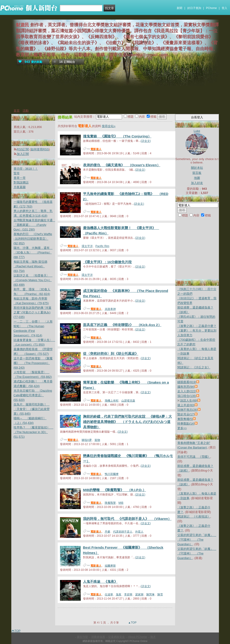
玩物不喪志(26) (188, 410)
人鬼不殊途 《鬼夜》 (100, 581)
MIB (121, 503)
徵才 (153, 637)
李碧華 (128, 594)
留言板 (197, 173)
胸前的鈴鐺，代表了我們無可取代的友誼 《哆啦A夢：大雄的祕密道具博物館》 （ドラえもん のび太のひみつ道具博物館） (128, 422)
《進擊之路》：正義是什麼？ (197, 326)
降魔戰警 (110, 503)
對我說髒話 (21, 182)
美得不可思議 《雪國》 (194, 457)
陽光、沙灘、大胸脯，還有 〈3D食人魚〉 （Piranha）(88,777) (33, 252)
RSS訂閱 (23, 149)
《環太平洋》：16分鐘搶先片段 (108, 262)
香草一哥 (20, 178)
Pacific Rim (102, 246)
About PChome (137, 637)
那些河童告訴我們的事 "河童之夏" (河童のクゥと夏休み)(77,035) (33, 312)
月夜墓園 (20, 187)
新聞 (179, 8)
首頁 (17, 111)
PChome (211, 8)
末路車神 (110, 309)
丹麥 (108, 532)
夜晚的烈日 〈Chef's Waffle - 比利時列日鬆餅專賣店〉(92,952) (33, 239)
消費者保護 (98, 637)
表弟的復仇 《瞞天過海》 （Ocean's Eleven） (122, 165)
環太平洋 (87, 246)
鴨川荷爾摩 (112, 474)
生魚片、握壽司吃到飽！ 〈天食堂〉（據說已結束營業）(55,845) (32, 409)
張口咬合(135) (187, 396)
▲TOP (132, 623)
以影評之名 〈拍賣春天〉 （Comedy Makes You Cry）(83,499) (33, 280)
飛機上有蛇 (112, 401)
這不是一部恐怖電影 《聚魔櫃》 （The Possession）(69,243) (33, 363)
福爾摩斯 (110, 566)
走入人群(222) (187, 391)
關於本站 (197, 168)
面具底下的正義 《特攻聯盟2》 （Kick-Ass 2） (122, 325)
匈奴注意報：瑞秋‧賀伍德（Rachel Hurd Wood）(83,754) (30, 266)
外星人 (139, 532)
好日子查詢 (194, 8)
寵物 (97, 440)
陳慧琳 (150, 594)
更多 (182, 428)
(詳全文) (146, 141)
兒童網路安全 (116, 637)
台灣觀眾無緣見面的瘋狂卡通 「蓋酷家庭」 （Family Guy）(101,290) (35, 225)
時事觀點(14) (186, 424)
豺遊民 (22, 25)
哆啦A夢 (87, 440)
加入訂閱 (23, 154)
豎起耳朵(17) (186, 414)
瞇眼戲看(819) (187, 382)
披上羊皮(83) (186, 405)
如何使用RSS (40, 149)
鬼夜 (119, 594)
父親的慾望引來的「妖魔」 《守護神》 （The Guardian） (197, 540)
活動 (26, 111)
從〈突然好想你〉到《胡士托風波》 (111, 354)
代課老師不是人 (123, 532)
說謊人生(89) (189, 401)
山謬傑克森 (128, 401)
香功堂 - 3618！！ (26, 169)
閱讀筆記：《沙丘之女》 (194, 367)
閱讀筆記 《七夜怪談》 (194, 517)
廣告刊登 (82, 637)
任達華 (109, 594)
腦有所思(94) (186, 387)
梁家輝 (139, 594)
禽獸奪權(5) (185, 419)
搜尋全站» (109, 126)
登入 (224, 8)
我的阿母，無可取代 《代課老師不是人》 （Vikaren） (127, 519)
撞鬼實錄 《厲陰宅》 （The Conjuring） (117, 136)
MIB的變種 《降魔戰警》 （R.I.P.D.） (115, 490)
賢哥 (17, 173)
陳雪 (160, 594)
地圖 (197, 178)
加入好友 (197, 183)
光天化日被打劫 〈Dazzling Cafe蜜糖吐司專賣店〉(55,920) (33, 395)
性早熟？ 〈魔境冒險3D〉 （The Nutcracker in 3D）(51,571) (34, 432)
